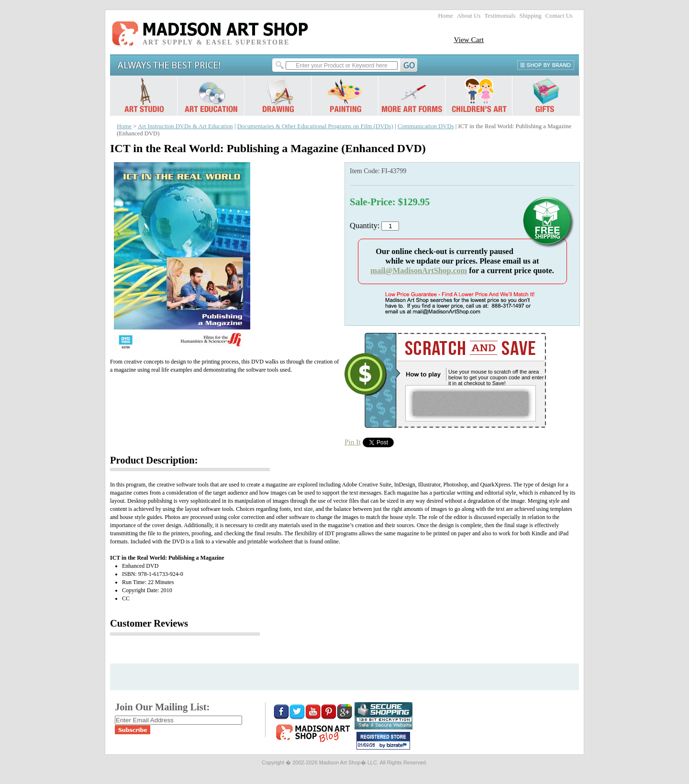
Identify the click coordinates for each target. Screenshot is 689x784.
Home (446, 16)
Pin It (353, 442)
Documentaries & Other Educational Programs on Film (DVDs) (315, 126)
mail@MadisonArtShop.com (419, 271)
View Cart (469, 39)
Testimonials (500, 16)
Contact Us (559, 16)
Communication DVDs (426, 126)
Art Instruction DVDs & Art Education (185, 126)
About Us (469, 16)
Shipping (531, 16)
